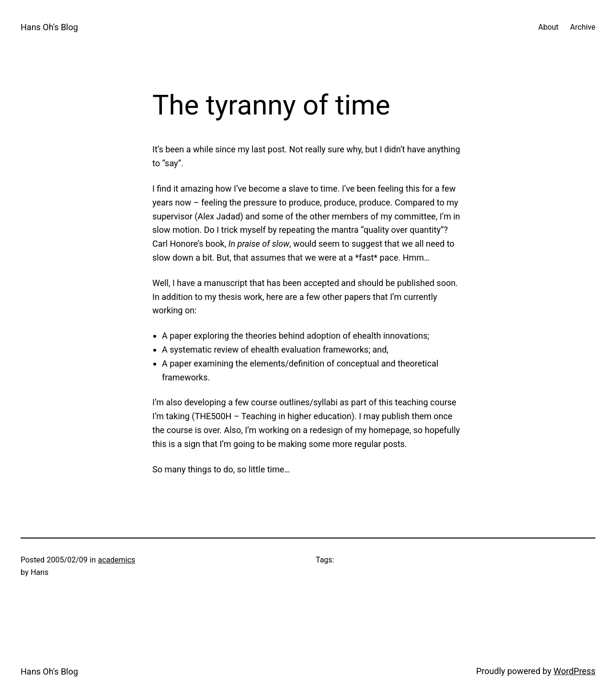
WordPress (575, 671)
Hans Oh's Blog (49, 27)
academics (116, 560)
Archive (583, 27)
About (548, 27)
